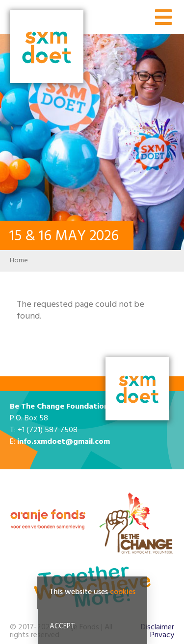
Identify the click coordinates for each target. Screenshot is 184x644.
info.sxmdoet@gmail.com (64, 442)
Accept (62, 626)
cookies (123, 592)
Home (19, 261)
